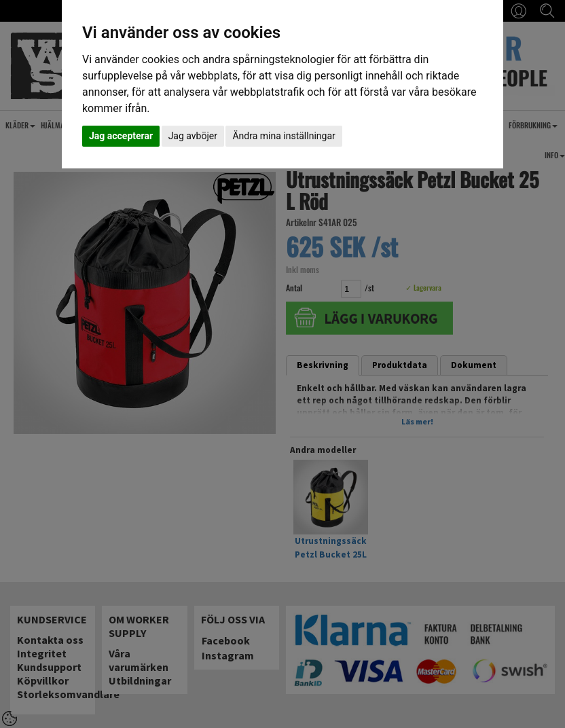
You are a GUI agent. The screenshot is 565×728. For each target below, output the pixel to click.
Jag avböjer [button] (193, 136)
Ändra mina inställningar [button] (284, 136)
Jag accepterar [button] (121, 136)
